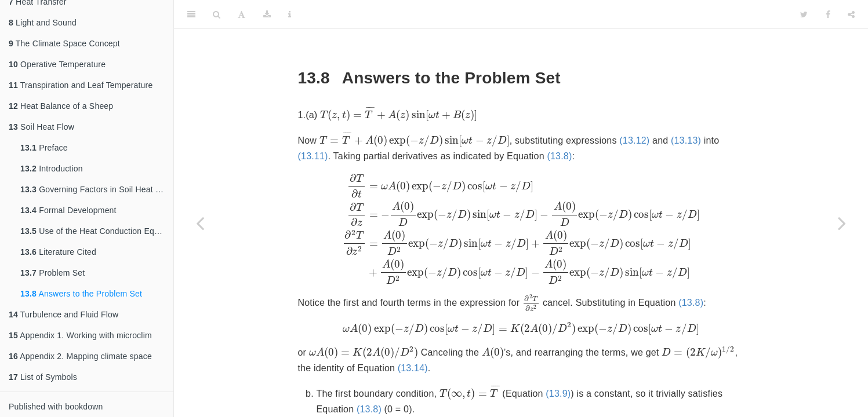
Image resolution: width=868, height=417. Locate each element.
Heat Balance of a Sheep (61, 106)
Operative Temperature (57, 64)
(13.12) (366, 166)
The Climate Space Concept (64, 43)
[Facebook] (828, 14)
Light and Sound (43, 23)
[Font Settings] (241, 14)
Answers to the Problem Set (81, 294)
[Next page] (842, 223)
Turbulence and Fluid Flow (63, 314)
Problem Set (52, 273)
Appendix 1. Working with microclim (80, 335)
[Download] (267, 14)
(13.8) (715, 166)
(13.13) (417, 166)
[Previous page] (200, 223)
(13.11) (468, 166)
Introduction (52, 169)
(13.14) (582, 384)
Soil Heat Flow (41, 127)
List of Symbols (43, 377)
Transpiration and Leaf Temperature (81, 85)
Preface (44, 148)
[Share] (851, 14)
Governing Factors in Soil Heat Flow (97, 189)
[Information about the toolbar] (290, 14)
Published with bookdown (56, 407)
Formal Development (68, 210)
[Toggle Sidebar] (191, 14)
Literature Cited (58, 252)
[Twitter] (804, 14)
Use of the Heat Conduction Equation (97, 231)
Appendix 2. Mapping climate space (80, 356)
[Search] (217, 14)
